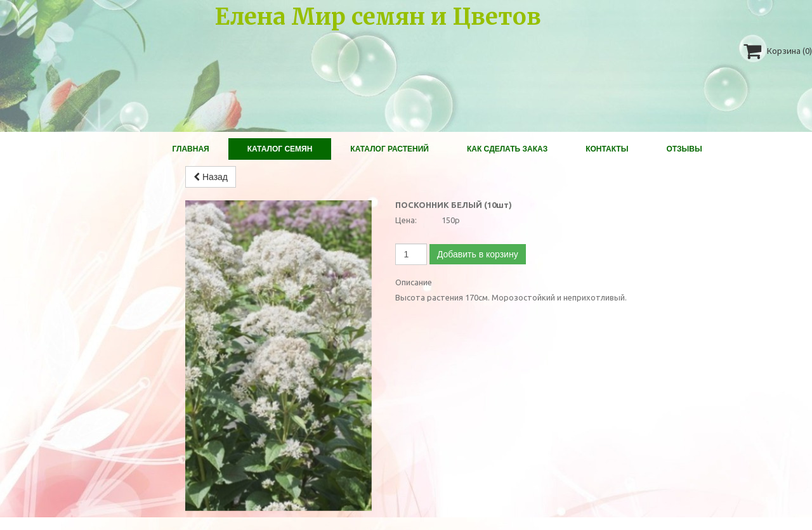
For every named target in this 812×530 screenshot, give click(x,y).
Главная (191, 149)
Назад (211, 177)
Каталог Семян (280, 149)
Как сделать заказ (507, 149)
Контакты (607, 149)
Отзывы (684, 149)
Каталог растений (390, 149)
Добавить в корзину (478, 254)
